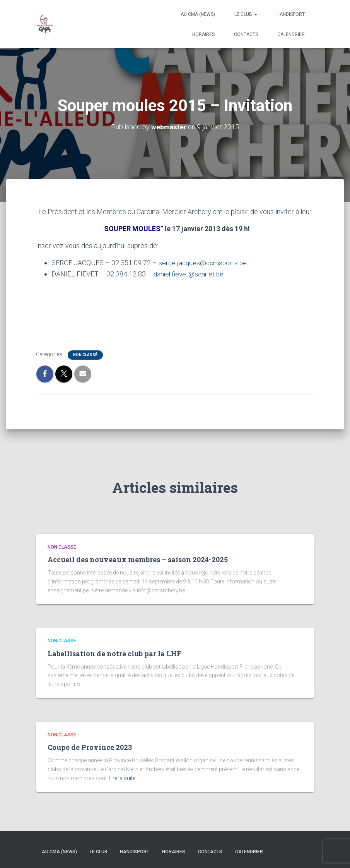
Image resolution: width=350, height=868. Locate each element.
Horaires (203, 34)
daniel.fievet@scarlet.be (190, 274)
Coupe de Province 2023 (90, 747)
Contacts (246, 34)
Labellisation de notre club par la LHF (114, 654)
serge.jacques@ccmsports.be (204, 263)
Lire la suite (122, 778)
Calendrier (291, 34)
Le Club (246, 14)
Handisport (291, 14)
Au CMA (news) (198, 14)
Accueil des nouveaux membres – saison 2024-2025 (138, 559)
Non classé (85, 355)
